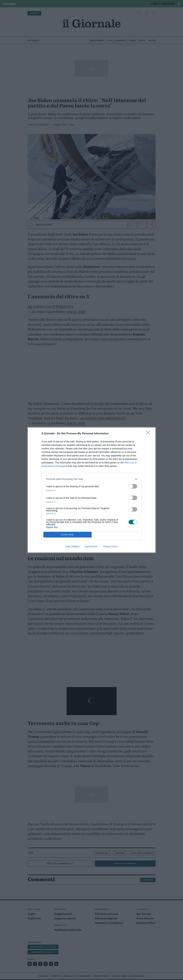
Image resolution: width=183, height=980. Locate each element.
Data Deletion (73, 546)
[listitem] (92, 479)
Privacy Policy (110, 546)
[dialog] (92, 490)
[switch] (133, 486)
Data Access (91, 546)
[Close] (149, 434)
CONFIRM (68, 535)
